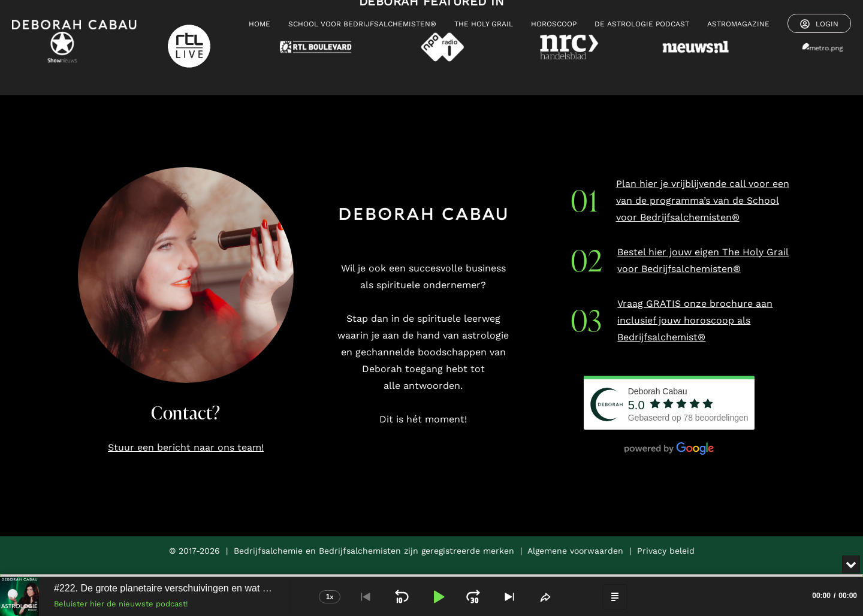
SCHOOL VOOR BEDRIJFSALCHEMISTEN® (362, 24)
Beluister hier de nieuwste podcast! (121, 604)
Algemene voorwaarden (575, 551)
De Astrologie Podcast (642, 24)
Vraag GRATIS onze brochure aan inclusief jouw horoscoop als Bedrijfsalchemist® (695, 320)
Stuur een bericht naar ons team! (186, 447)
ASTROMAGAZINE (738, 24)
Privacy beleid (666, 551)
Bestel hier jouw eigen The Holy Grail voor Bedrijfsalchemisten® (703, 260)
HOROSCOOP (554, 24)
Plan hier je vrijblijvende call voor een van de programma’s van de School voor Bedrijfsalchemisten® (703, 200)
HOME (259, 24)
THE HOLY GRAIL (484, 24)
